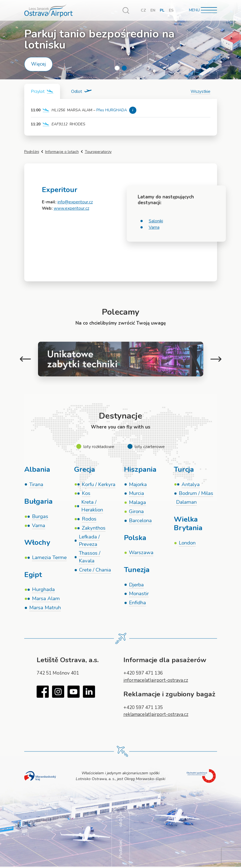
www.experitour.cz (71, 208)
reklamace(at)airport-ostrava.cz (156, 714)
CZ (143, 10)
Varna (154, 227)
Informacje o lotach (62, 152)
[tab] (42, 91)
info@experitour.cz (75, 202)
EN (153, 10)
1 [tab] (117, 68)
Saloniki (156, 221)
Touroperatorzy (98, 152)
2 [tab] (124, 68)
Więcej (38, 64)
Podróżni (32, 152)
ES (171, 10)
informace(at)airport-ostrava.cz (156, 680)
